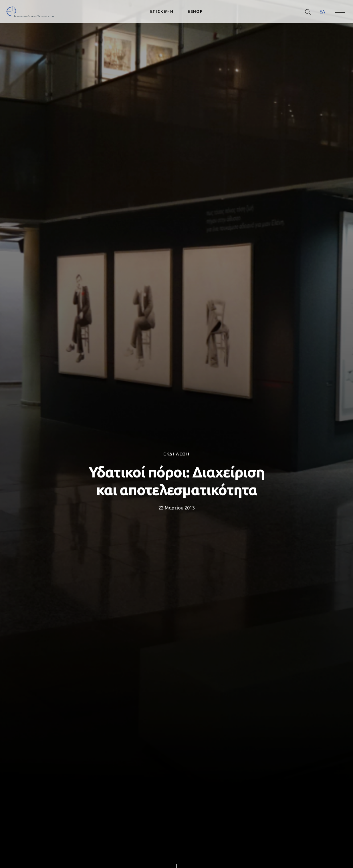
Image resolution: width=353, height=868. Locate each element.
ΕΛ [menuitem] (322, 11)
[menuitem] (322, 12)
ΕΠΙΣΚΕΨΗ (162, 11)
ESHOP (195, 11)
